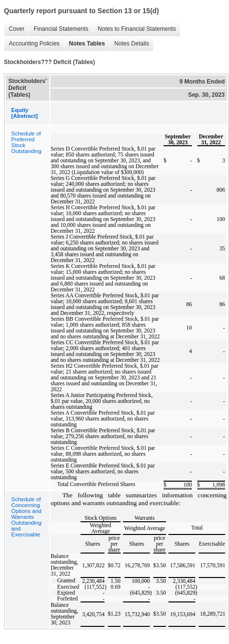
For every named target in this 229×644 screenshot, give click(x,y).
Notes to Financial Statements (134, 29)
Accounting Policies (32, 44)
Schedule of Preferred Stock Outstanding (26, 142)
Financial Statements (59, 29)
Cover (14, 29)
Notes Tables (84, 44)
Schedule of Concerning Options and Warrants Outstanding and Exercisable (26, 517)
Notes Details (129, 44)
